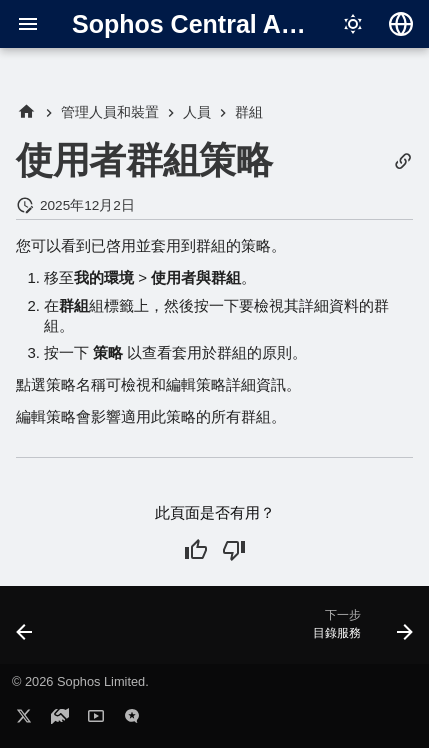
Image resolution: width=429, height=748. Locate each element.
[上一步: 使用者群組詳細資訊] (25, 631)
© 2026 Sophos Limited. (80, 681)
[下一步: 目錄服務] (360, 631)
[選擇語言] (401, 24)
